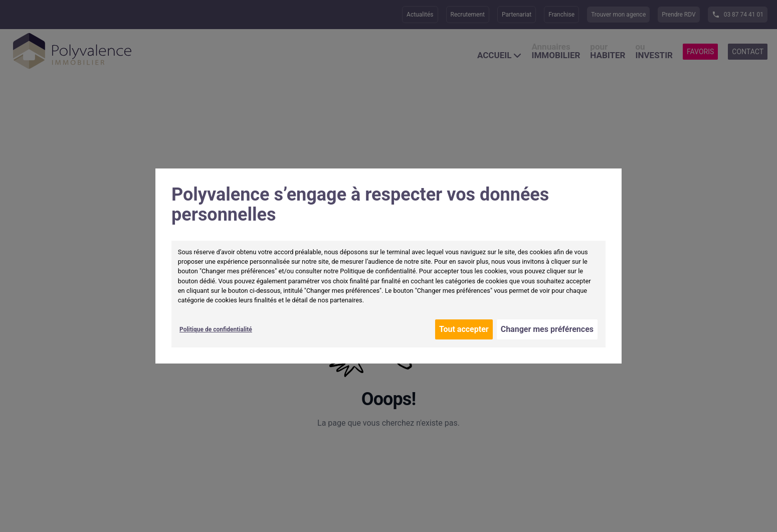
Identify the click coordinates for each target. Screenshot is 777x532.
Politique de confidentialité (216, 329)
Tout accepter (464, 329)
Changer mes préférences (547, 329)
